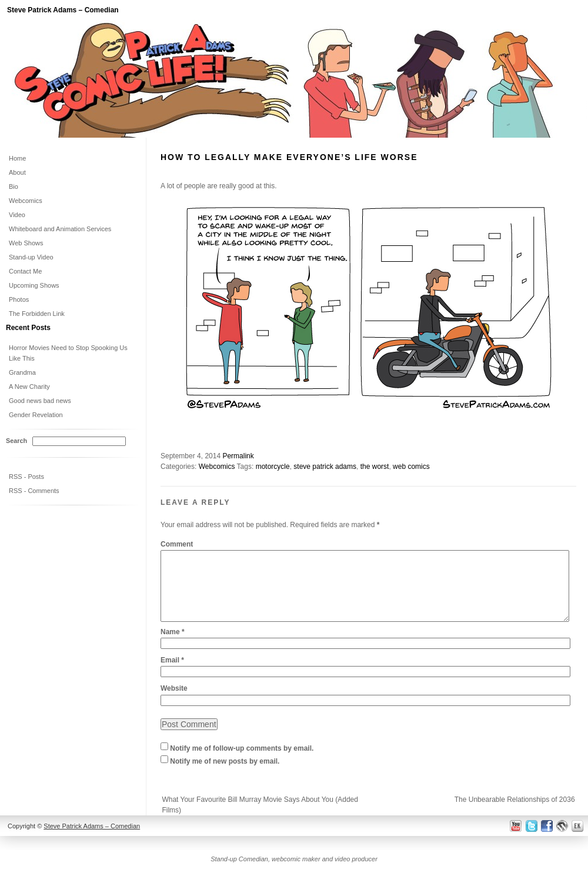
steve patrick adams (325, 467)
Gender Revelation (36, 415)
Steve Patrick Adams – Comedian (63, 10)
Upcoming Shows (34, 285)
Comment (177, 544)
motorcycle (273, 467)
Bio (14, 186)
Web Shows (26, 243)
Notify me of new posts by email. (225, 775)
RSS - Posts (26, 477)
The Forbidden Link (37, 314)
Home (17, 158)
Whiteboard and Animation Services (60, 229)
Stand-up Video (31, 257)
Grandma (22, 372)
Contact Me (25, 271)
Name (173, 646)
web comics (411, 467)
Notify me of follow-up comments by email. (242, 762)
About (17, 172)
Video (17, 215)
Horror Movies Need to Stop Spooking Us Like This (68, 353)
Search (16, 441)
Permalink (238, 456)
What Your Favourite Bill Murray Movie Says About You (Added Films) (260, 819)
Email (172, 674)
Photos (19, 299)
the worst (375, 467)
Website (174, 702)
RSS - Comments (34, 491)
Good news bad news (40, 401)
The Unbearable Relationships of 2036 (515, 814)
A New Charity (29, 387)
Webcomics (217, 467)
